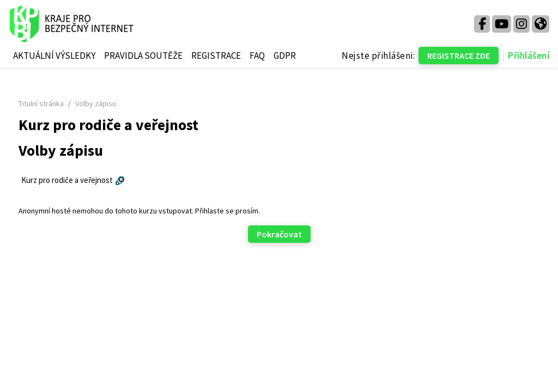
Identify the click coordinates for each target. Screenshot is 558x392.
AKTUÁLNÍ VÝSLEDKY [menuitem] (54, 56)
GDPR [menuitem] (285, 56)
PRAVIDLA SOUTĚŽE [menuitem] (143, 56)
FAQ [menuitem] (257, 56)
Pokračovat (279, 234)
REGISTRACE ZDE (459, 56)
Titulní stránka (61, 103)
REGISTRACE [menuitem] (216, 56)
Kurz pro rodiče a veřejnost (87, 180)
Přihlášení (529, 56)
